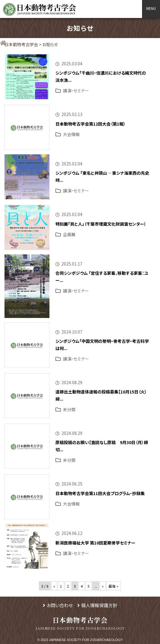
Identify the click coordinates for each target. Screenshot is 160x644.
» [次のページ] (103, 586)
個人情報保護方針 (99, 605)
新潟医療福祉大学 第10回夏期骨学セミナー (95, 543)
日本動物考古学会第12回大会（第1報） (90, 124)
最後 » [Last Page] (113, 586)
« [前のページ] (54, 586)
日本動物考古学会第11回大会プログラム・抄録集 (100, 493)
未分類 (69, 409)
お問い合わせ (60, 605)
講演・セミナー (76, 91)
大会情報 (71, 134)
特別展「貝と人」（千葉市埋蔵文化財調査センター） (101, 224)
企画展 (69, 234)
